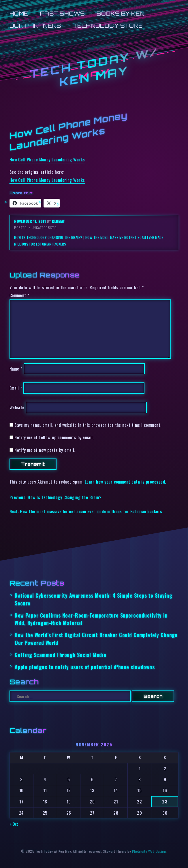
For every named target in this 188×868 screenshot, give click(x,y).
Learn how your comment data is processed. (125, 482)
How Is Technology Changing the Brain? (48, 237)
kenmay (58, 221)
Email (16, 388)
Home (19, 13)
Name (16, 369)
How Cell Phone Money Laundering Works (47, 159)
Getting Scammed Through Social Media (61, 655)
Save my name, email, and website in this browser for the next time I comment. (88, 425)
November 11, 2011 (30, 221)
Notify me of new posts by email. (45, 450)
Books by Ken (121, 13)
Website (17, 407)
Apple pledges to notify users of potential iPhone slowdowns (85, 667)
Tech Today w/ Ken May (94, 67)
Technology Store (108, 26)
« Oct (14, 824)
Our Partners (35, 26)
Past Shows (62, 13)
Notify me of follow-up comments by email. (54, 437)
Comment (19, 295)
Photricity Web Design (149, 851)
